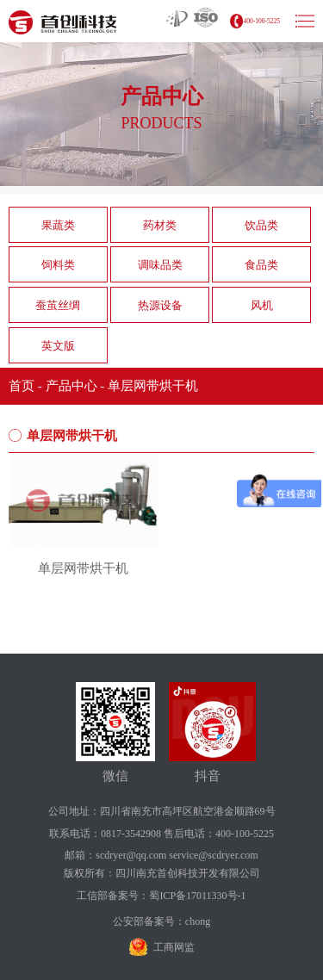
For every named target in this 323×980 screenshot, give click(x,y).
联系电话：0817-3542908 (105, 834)
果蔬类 (58, 225)
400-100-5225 (262, 21)
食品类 (261, 265)
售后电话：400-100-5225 (219, 834)
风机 (262, 305)
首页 (22, 386)
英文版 (58, 346)
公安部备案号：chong (161, 921)
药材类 (160, 225)
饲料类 (58, 265)
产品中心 (71, 386)
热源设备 (160, 305)
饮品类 (261, 225)
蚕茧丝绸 (58, 305)
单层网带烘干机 (153, 386)
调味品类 (160, 265)
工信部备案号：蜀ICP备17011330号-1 (161, 896)
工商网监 (174, 947)
